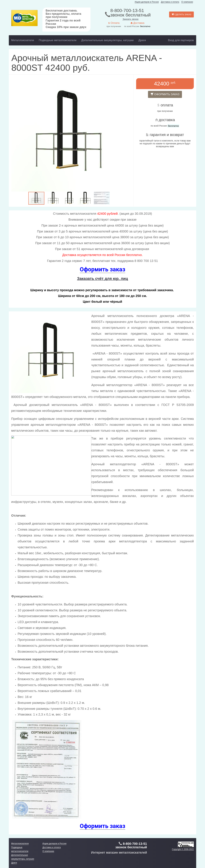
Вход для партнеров (181, 40)
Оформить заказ (165, 94)
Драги (142, 40)
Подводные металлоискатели (58, 40)
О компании (187, 2)
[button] (124, 134)
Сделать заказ (182, 14)
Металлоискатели (23, 40)
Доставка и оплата (170, 2)
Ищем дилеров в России (147, 2)
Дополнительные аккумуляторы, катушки (107, 40)
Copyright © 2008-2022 (183, 849)
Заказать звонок (130, 19)
